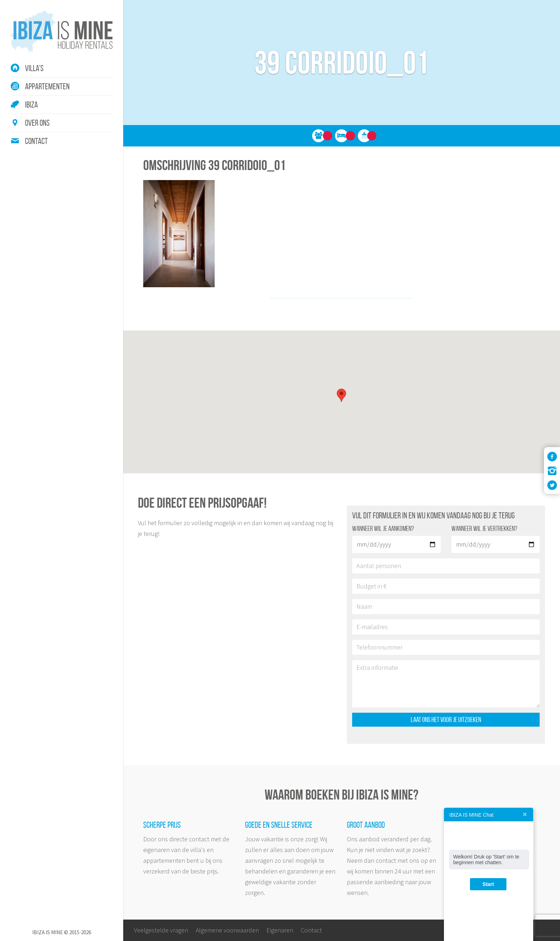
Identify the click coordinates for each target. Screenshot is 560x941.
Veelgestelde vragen (161, 930)
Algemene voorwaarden (227, 930)
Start (488, 884)
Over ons (37, 123)
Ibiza (31, 105)
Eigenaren (280, 930)
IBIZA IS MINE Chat (471, 815)
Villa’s (34, 68)
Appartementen (47, 86)
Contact (36, 141)
